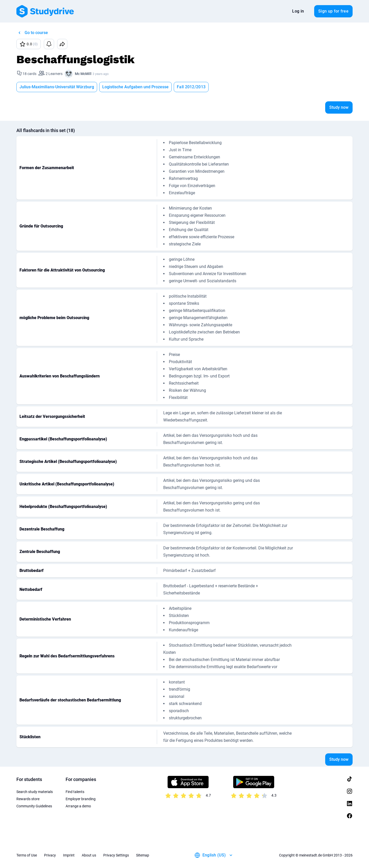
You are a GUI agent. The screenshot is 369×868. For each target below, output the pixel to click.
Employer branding (81, 799)
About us (89, 855)
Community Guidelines (34, 806)
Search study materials (35, 792)
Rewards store (28, 799)
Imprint (69, 855)
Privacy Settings (116, 855)
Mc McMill (83, 74)
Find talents (75, 792)
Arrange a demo (78, 806)
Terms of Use (27, 855)
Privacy (50, 855)
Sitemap (143, 855)
